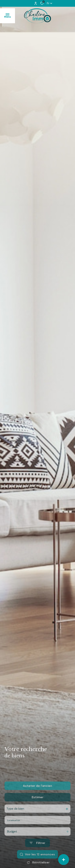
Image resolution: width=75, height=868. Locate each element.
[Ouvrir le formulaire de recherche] (37, 857)
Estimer (38, 812)
